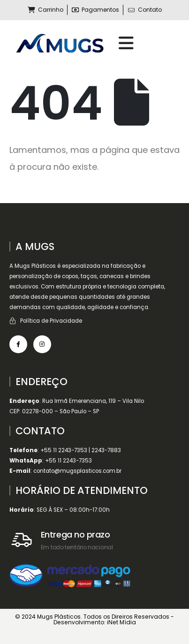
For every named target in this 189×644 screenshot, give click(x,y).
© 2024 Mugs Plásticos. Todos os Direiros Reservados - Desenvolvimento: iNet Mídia (94, 619)
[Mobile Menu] (126, 43)
